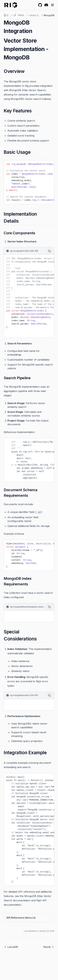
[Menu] (52, 5)
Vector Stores (35, 15)
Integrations (20, 15)
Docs (7, 15)
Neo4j (49, 947)
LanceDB (11, 947)
